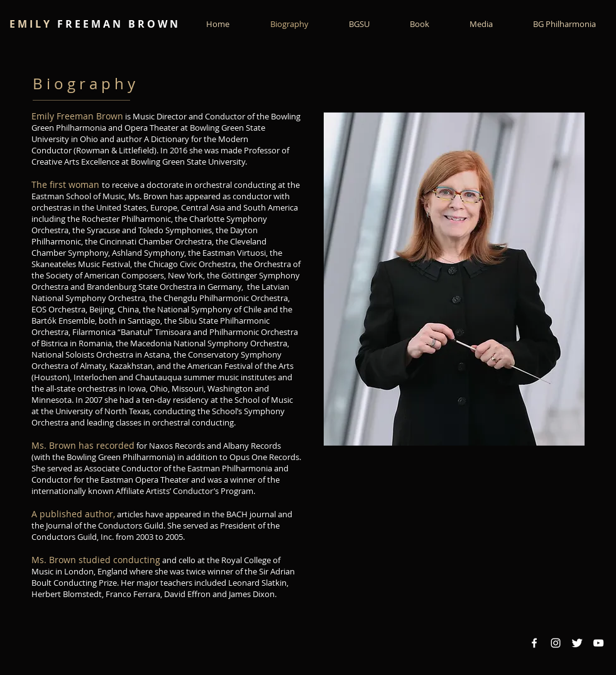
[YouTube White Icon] (598, 643)
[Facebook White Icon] (534, 643)
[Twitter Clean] (577, 643)
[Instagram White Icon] (556, 643)
